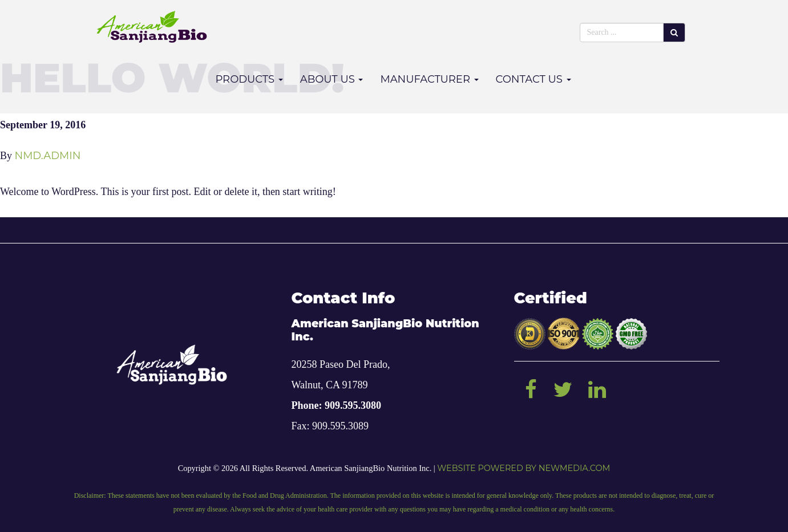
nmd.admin (48, 156)
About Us (332, 79)
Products (249, 79)
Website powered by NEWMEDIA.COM (524, 468)
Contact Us (534, 79)
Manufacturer (429, 79)
